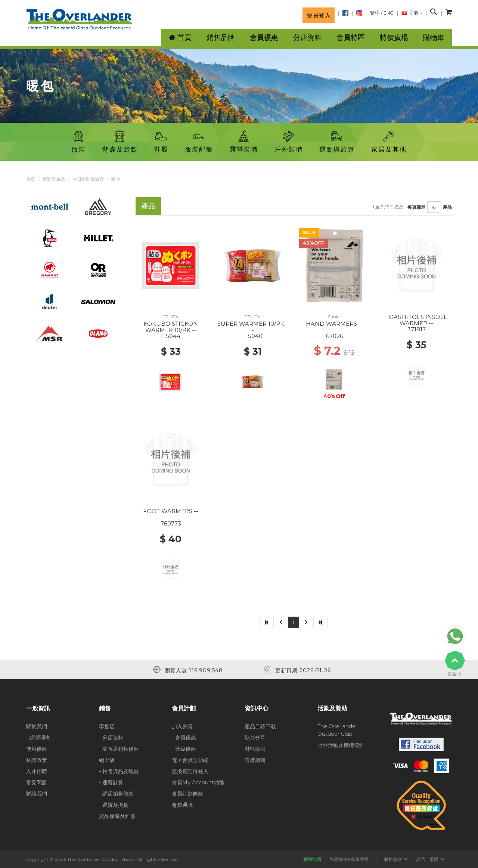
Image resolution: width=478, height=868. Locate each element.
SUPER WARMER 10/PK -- (253, 327)
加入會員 (182, 726)
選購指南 (255, 760)
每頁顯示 (416, 207)
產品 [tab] (148, 206)
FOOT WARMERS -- (171, 511)
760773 (171, 523)
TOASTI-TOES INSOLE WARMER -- (416, 320)
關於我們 (37, 726)
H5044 (171, 336)
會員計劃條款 (187, 794)
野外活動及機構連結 (341, 745)
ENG (389, 13)
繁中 (375, 13)
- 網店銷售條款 (116, 794)
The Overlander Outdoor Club (337, 730)
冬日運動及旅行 (88, 179)
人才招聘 (37, 771)
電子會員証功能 (190, 760)
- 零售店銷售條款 (119, 749)
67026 (335, 336)
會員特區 (351, 38)
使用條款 (37, 749)
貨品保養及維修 (117, 816)
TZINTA (171, 317)
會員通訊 (182, 805)
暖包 (116, 179)
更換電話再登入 (190, 771)
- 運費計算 (111, 782)
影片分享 (255, 738)
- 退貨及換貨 (114, 805)
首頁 (31, 179)
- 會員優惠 (184, 738)
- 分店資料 (111, 738)
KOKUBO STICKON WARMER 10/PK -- (171, 327)
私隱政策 (37, 760)
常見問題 (37, 782)
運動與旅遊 (54, 179)
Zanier (334, 317)
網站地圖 (312, 859)
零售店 (107, 726)
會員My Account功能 (198, 782)
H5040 (253, 336)
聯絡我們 (37, 794)
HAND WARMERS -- (334, 324)
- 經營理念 (38, 738)
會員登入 (319, 15)
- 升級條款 (184, 749)
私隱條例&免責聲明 (349, 859)
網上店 (107, 760)
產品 (447, 207)
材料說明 (255, 749)
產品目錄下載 (260, 726)
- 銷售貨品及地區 (119, 771)
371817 (417, 329)
